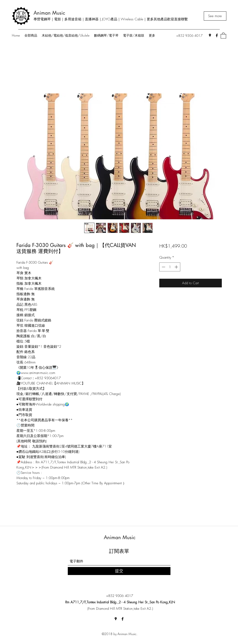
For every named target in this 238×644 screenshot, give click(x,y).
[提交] (119, 571)
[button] (223, 35)
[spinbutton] (170, 267)
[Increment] (177, 267)
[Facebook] (217, 35)
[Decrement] (163, 267)
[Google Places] (210, 35)
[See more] (215, 16)
